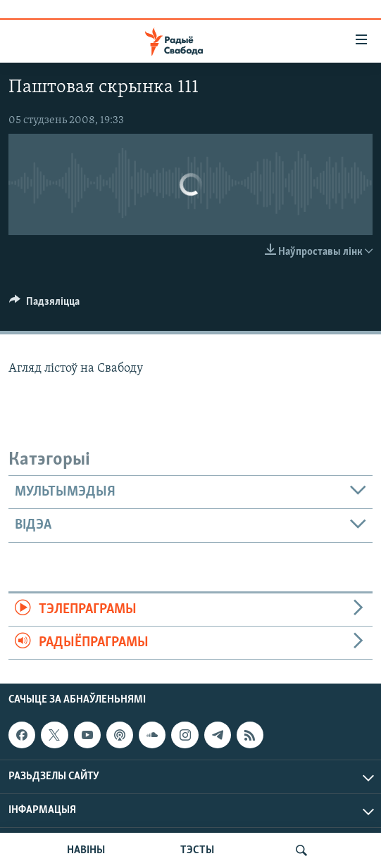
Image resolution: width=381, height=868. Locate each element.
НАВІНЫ (86, 850)
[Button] (44, 305)
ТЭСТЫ (197, 850)
